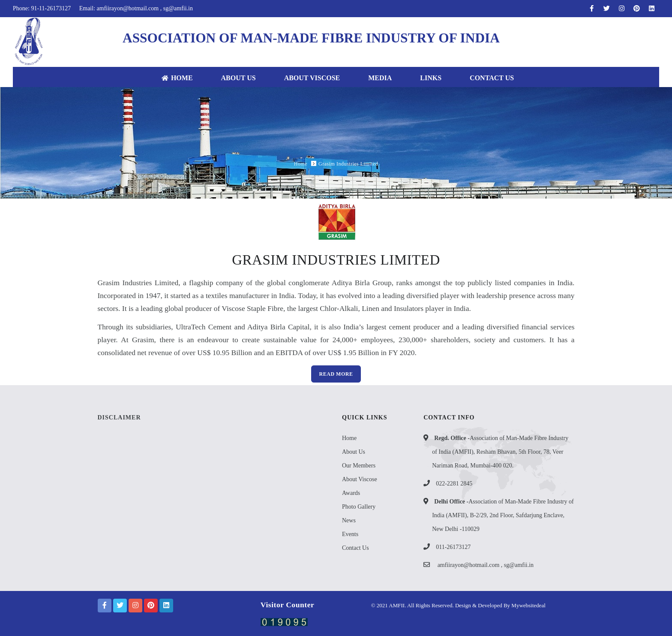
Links (431, 78)
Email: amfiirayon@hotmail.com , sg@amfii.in (136, 8)
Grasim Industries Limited (348, 164)
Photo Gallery (359, 507)
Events (350, 534)
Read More (336, 374)
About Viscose (312, 78)
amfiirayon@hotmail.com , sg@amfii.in (486, 565)
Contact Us (492, 78)
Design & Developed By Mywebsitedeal (500, 605)
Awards (351, 493)
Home (177, 78)
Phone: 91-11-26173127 (42, 8)
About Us (238, 78)
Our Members (359, 466)
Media (380, 78)
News (349, 520)
